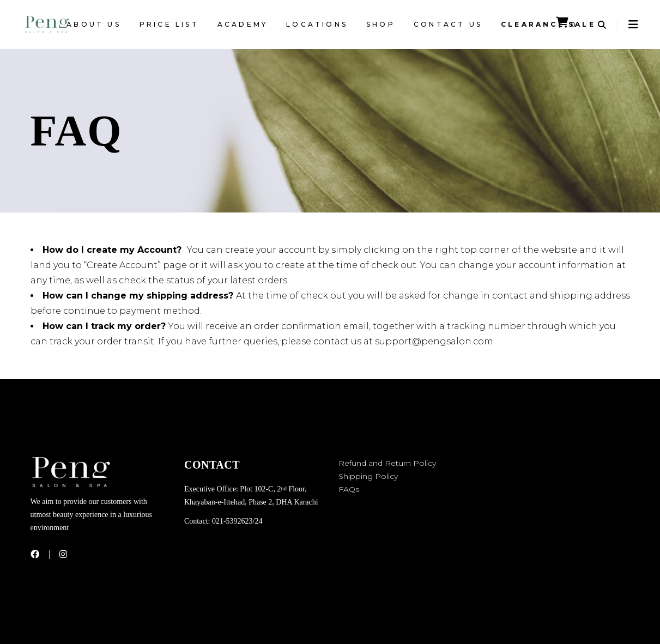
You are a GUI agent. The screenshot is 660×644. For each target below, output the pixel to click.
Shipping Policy (368, 476)
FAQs (349, 489)
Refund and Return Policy (387, 463)
